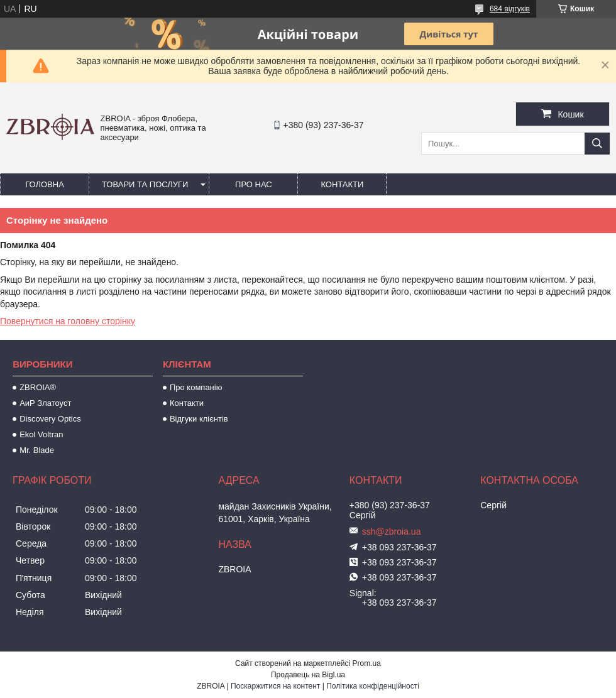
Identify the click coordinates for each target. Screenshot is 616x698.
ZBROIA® (38, 387)
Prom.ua (367, 663)
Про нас (254, 184)
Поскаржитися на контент (275, 686)
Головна (45, 184)
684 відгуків (510, 9)
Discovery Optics (50, 419)
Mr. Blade (37, 450)
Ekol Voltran (41, 434)
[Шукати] (597, 144)
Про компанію (196, 387)
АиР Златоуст (45, 403)
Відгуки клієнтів (199, 419)
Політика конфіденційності (373, 686)
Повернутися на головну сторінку (68, 321)
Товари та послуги (145, 184)
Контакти (342, 184)
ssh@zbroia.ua (392, 532)
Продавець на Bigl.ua (308, 675)
